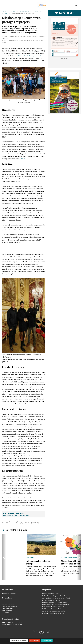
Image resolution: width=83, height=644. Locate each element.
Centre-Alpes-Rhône (25, 11)
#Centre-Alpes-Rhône (11, 513)
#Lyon (22, 513)
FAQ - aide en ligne (8, 608)
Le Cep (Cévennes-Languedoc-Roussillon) (54, 596)
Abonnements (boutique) (9, 606)
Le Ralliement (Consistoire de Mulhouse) (54, 609)
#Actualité (7, 515)
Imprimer (36, 522)
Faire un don (6, 613)
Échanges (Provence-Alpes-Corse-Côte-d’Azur (56, 598)
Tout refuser (34, 641)
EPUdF (24, 159)
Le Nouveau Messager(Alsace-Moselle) (54, 611)
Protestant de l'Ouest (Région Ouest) (53, 613)
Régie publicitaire (7, 610)
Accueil (4, 11)
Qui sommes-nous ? (8, 604)
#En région (16, 515)
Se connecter (7, 590)
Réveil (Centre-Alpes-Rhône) (51, 594)
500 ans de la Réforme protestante (30, 56)
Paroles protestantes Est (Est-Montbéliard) (55, 602)
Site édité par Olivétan (10, 619)
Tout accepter (47, 641)
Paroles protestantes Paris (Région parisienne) (56, 605)
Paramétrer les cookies (19, 641)
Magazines (47, 590)
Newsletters (7, 598)
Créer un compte (9, 594)
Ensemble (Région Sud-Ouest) (51, 600)
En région (13, 11)
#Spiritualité (25, 515)
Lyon (6, 13)
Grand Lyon (38, 11)
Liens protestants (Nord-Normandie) (53, 607)
